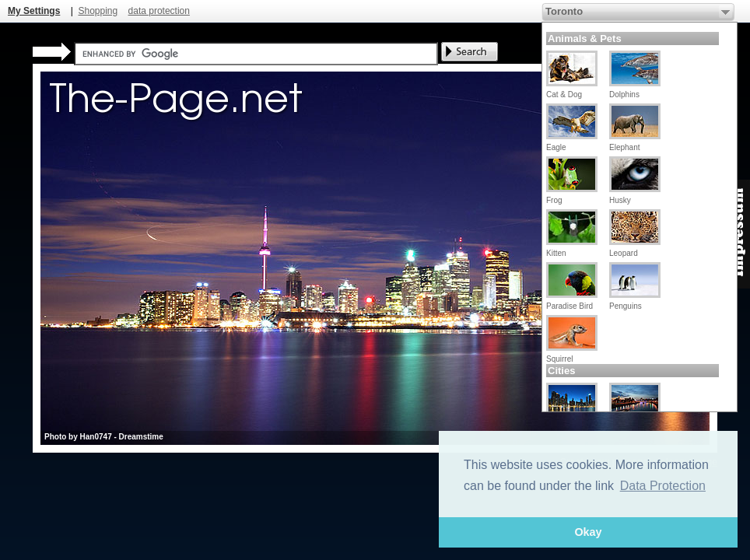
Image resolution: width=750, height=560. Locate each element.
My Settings (34, 11)
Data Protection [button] (663, 486)
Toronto (564, 11)
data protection (159, 11)
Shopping (98, 11)
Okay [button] (588, 532)
